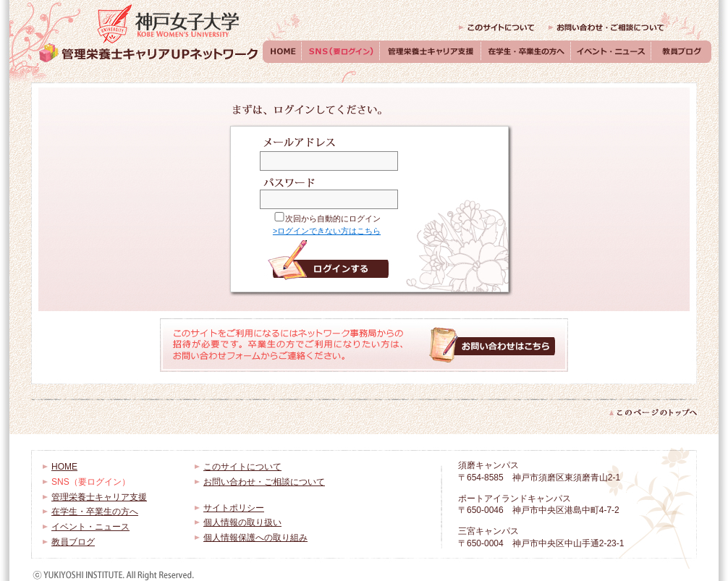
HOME (282, 52)
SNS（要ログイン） (341, 52)
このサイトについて (496, 27)
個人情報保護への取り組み (255, 538)
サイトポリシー (234, 508)
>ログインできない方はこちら (327, 231)
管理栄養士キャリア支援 (431, 52)
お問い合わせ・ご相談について (606, 27)
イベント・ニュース (611, 52)
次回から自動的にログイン (333, 219)
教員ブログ (681, 52)
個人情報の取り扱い (242, 522)
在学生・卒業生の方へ (526, 52)
